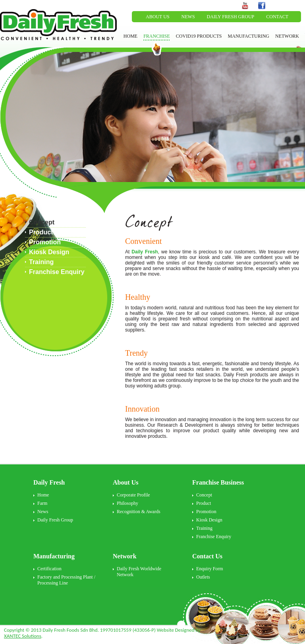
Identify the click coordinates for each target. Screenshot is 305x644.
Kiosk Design (49, 252)
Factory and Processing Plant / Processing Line (66, 580)
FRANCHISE (157, 37)
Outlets (203, 577)
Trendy (136, 353)
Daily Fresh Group (55, 520)
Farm (42, 503)
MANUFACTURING (249, 36)
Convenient (143, 241)
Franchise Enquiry (57, 272)
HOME (130, 36)
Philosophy (127, 503)
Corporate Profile (133, 495)
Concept (42, 222)
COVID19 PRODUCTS (199, 36)
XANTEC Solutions (23, 636)
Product (41, 232)
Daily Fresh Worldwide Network (139, 572)
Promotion (45, 242)
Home (43, 495)
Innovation (142, 409)
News (43, 512)
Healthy (138, 297)
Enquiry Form (210, 569)
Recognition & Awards (139, 512)
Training (41, 262)
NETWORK (287, 36)
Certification (49, 569)
